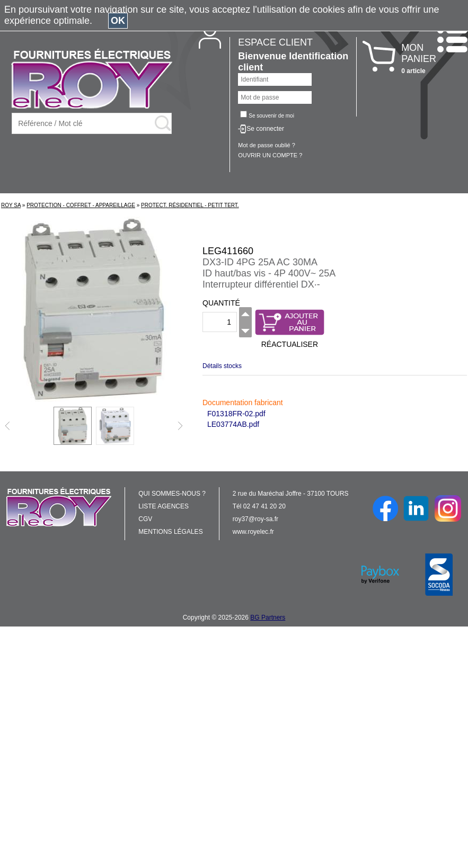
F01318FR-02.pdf (236, 414)
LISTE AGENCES (164, 506)
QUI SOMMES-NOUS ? (172, 494)
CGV (145, 519)
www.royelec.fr (253, 532)
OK (118, 21)
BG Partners (268, 618)
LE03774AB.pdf (233, 424)
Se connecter (265, 129)
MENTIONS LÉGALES (170, 532)
